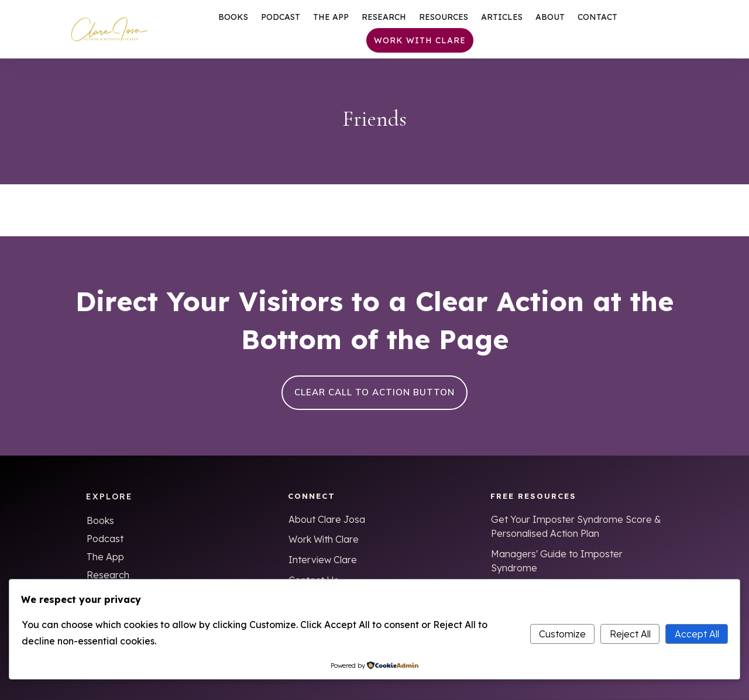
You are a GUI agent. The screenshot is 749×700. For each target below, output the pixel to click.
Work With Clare (324, 539)
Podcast (105, 539)
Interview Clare (323, 560)
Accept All (697, 634)
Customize (562, 634)
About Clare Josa (327, 519)
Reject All (630, 634)
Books (100, 520)
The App (105, 557)
